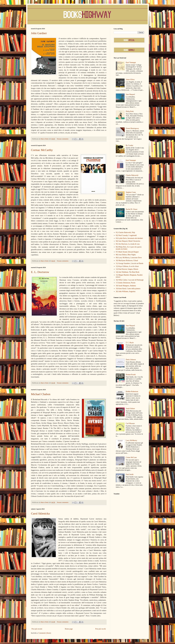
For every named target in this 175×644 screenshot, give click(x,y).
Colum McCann (131, 457)
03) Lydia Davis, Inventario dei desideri (129, 238)
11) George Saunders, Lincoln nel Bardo (130, 263)
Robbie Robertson (132, 392)
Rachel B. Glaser (132, 209)
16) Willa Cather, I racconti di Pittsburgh (130, 280)
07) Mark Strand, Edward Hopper (127, 252)
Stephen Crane (131, 192)
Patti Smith (130, 474)
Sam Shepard (130, 94)
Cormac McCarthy (42, 150)
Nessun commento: (63, 139)
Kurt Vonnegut (131, 62)
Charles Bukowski (132, 175)
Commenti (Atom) (45, 633)
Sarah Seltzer (130, 409)
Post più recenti (37, 629)
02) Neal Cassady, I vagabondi (126, 235)
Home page (69, 629)
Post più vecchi (101, 629)
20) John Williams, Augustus (126, 291)
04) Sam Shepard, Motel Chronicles (128, 241)
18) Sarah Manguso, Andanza (126, 286)
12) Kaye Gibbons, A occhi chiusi (127, 266)
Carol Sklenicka (40, 513)
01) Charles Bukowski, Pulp (125, 232)
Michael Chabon (41, 394)
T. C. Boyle (130, 343)
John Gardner (39, 33)
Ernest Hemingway (132, 128)
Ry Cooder (129, 145)
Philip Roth (130, 111)
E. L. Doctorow (40, 272)
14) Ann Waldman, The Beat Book (128, 272)
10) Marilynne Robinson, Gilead (127, 261)
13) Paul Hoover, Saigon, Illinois (127, 269)
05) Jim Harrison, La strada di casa (128, 244)
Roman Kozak (131, 375)
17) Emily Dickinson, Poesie (126, 283)
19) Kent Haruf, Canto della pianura (128, 289)
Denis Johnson (131, 360)
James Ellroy (130, 79)
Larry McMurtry (131, 440)
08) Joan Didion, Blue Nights (126, 255)
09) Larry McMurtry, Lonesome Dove (129, 258)
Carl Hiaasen (130, 423)
